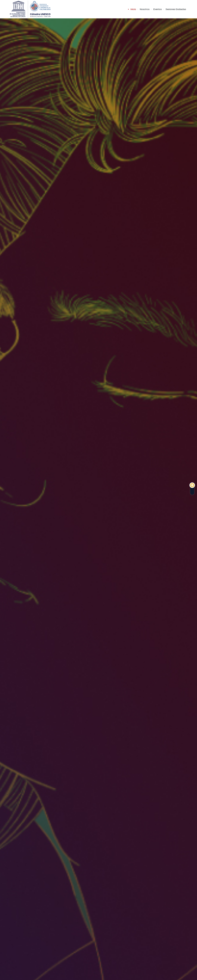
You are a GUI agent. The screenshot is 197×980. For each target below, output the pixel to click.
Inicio (133, 9)
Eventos (158, 9)
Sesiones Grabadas (176, 9)
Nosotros (145, 9)
